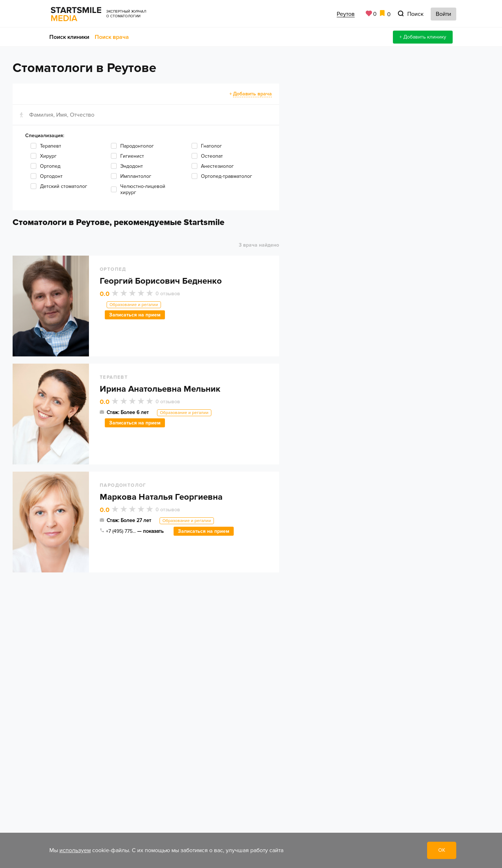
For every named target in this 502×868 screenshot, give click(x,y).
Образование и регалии (134, 305)
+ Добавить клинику (423, 37)
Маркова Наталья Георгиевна (161, 497)
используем (75, 850)
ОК (442, 850)
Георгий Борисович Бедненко (161, 281)
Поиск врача (112, 37)
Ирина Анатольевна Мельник (160, 389)
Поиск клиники (69, 37)
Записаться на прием (135, 315)
